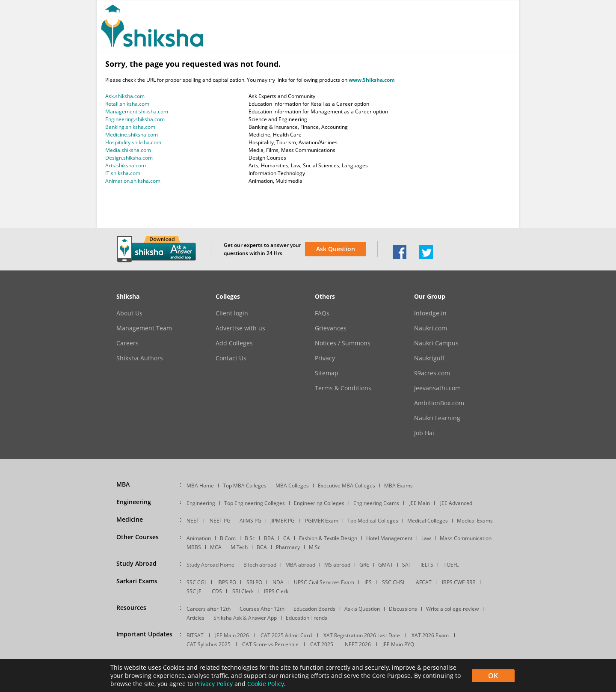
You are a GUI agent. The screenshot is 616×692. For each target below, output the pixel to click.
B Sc (250, 538)
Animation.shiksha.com (133, 181)
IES (368, 582)
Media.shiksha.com (128, 150)
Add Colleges (234, 343)
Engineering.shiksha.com (135, 119)
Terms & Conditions (343, 388)
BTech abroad (260, 565)
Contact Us (231, 358)
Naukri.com (431, 328)
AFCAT (424, 582)
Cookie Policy (266, 684)
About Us (129, 313)
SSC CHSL (394, 582)
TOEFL (451, 565)
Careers (127, 343)
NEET (193, 521)
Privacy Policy (214, 684)
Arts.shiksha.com (126, 165)
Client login (232, 313)
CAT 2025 (322, 644)
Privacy (325, 358)
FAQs (322, 313)
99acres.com (432, 373)
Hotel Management (389, 538)
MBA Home (200, 486)
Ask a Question (362, 609)
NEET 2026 (358, 644)
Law (426, 538)
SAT (407, 565)
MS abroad (337, 565)
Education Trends (307, 618)
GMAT (386, 565)
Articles (195, 618)
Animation (199, 538)
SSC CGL (197, 582)
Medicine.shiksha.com (132, 135)
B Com (228, 538)
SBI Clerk (243, 591)
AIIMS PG (250, 521)
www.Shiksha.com (372, 80)
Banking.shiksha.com (130, 127)
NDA (278, 582)
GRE (364, 565)
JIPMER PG (283, 521)
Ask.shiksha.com (125, 96)
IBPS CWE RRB (459, 582)
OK (493, 676)
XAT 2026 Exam (430, 635)
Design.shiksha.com (129, 158)
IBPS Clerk (276, 591)
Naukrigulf (429, 358)
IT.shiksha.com (123, 173)
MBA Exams (398, 486)
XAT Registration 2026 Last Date (362, 635)
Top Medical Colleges (373, 521)
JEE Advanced (456, 503)
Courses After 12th (262, 609)
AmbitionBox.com (439, 403)
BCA (262, 547)
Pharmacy (288, 547)
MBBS (194, 547)
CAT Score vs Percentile (270, 644)
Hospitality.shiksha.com (133, 142)
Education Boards (314, 609)
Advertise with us (240, 328)
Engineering (201, 503)
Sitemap (327, 373)
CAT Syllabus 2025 (209, 644)
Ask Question (336, 249)
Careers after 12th (209, 609)
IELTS (427, 565)
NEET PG (220, 521)
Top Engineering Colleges (255, 503)
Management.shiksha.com (137, 111)
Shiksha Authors (140, 358)
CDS (217, 591)
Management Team (144, 328)
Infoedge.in (430, 313)
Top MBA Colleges (245, 486)
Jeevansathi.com (437, 388)
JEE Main (420, 503)
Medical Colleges (428, 521)
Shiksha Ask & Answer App (245, 618)
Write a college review (452, 609)
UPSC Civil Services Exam (324, 582)
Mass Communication (466, 538)
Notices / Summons (343, 343)
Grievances (331, 328)
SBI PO (254, 582)
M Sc (315, 547)
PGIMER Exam (322, 521)
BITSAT (195, 635)
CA (287, 538)
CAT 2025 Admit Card (286, 635)
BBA (269, 538)
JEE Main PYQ (398, 644)
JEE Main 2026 (232, 635)
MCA (216, 547)
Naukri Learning (437, 418)
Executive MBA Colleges (346, 486)
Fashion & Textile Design (328, 538)
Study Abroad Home (210, 565)
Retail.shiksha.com (127, 104)
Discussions (403, 609)
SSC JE (194, 591)
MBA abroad (300, 565)
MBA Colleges (292, 486)
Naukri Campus (436, 343)
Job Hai (424, 433)
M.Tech (239, 547)
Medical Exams (475, 521)
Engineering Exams (376, 503)
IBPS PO (227, 582)
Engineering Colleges (319, 503)
